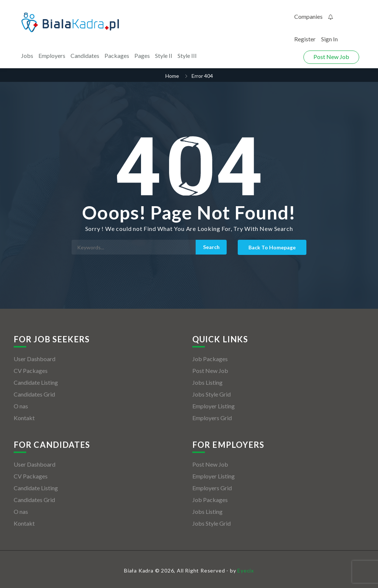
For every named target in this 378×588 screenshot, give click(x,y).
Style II (164, 56)
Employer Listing (214, 406)
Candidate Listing (36, 382)
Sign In (329, 39)
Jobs (27, 56)
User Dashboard (35, 359)
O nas (21, 406)
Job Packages (210, 359)
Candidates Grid (34, 394)
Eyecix (246, 570)
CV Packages (31, 371)
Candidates (85, 56)
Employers (52, 56)
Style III (187, 56)
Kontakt (24, 418)
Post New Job (331, 57)
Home (172, 76)
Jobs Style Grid (212, 394)
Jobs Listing (207, 382)
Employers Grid (212, 418)
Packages (117, 56)
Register (305, 39)
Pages (142, 56)
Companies (308, 16)
